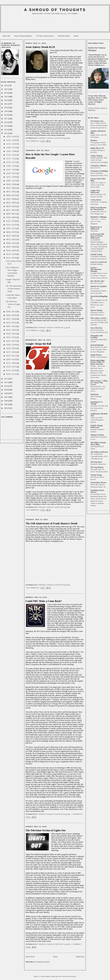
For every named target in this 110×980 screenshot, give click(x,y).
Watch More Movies (98, 483)
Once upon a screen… (99, 318)
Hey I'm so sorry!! (97, 283)
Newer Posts (30, 957)
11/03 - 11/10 (11, 166)
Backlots (94, 140)
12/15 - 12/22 (11, 144)
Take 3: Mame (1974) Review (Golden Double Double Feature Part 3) (99, 125)
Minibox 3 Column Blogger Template (45, 976)
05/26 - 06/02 (11, 250)
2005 (6, 404)
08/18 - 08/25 (11, 206)
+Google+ (76, 161)
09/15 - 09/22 (11, 192)
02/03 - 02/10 (11, 359)
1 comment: (76, 944)
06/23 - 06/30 (11, 236)
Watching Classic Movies (97, 491)
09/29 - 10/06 (11, 184)
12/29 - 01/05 (11, 137)
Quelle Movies (96, 355)
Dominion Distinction (98, 464)
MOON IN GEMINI (99, 286)
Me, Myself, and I (97, 281)
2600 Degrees (72, 976)
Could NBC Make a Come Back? (44, 601)
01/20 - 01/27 (11, 367)
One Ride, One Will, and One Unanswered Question (99, 408)
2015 (6, 126)
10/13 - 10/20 (11, 177)
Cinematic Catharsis (99, 166)
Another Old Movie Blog (98, 132)
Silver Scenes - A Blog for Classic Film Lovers (99, 383)
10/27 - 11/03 (11, 170)
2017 (6, 119)
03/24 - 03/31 (11, 334)
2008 (6, 393)
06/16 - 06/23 (11, 239)
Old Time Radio (64, 36)
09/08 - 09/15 (11, 195)
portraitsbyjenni (97, 345)
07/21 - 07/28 (11, 221)
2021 (6, 104)
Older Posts (80, 957)
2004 (6, 408)
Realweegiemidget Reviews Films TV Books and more (98, 362)
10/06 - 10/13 (11, 181)
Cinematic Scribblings (99, 171)
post (67, 172)
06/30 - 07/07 (11, 232)
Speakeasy (95, 394)
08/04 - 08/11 (11, 214)
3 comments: (77, 814)
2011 (6, 382)
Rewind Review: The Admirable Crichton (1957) (98, 389)
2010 (6, 386)
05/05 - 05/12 (11, 312)
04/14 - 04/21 (11, 323)
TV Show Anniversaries (45, 36)
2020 (6, 108)
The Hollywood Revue (99, 452)
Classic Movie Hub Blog (98, 180)
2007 (6, 397)
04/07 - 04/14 (11, 326)
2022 (6, 100)
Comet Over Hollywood (95, 191)
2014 (6, 130)
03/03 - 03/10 (11, 345)
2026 (6, 86)
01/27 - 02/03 (11, 363)
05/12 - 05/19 (11, 258)
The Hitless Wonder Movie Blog (98, 443)
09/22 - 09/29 (11, 188)
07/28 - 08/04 (11, 217)
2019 (6, 111)
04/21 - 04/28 (11, 319)
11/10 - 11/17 (11, 162)
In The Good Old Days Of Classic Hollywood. (97, 236)
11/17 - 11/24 (11, 159)
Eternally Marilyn (97, 264)
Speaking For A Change (97, 403)
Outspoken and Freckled (97, 337)
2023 (6, 97)
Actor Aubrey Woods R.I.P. (40, 47)
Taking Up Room (97, 435)
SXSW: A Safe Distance (99, 357)
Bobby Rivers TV (97, 148)
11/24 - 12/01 (11, 155)
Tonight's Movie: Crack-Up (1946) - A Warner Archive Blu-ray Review (99, 276)
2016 (6, 122)
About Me (6, 36)
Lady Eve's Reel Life (99, 262)
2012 (6, 379)
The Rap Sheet (96, 462)
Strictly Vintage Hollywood (97, 426)
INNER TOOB (96, 255)
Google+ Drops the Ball (38, 344)
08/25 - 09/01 (11, 203)
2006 (6, 401)
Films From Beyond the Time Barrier (98, 208)
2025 (6, 89)
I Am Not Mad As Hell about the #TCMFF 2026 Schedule (99, 322)
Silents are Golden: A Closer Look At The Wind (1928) (98, 185)
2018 (6, 115)
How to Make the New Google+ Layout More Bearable (50, 156)
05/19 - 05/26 (11, 254)
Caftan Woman (96, 156)
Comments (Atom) (43, 962)
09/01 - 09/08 (11, 199)
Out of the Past (96, 328)
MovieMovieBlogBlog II (99, 297)
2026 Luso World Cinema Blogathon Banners (97, 420)
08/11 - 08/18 (11, 210)
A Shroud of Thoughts (55, 10)
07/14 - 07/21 (11, 225)
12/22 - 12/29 (11, 140)
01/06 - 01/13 (11, 374)
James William (62, 976)
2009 (6, 390)
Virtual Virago (96, 475)
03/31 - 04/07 (11, 330)
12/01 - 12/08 (11, 151)
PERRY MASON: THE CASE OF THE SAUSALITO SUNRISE (99, 160)
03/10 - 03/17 (11, 341)
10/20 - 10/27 (11, 173)
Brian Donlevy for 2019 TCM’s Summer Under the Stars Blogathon (99, 349)
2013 (6, 133)
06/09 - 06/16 (11, 243)
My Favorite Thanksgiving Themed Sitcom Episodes (98, 291)
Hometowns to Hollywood (96, 228)
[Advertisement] (55, 24)
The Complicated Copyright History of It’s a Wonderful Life (99, 456)
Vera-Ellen (94, 231)
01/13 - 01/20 (11, 370)
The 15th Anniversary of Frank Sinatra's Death (14, 289)
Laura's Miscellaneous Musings (96, 269)
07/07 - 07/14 (11, 228)
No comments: (33, 141)
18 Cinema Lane (97, 121)
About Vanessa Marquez (23, 36)
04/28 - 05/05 (11, 315)
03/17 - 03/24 (11, 337)
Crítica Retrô (96, 200)
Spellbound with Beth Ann (99, 415)
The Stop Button (97, 467)
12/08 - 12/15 (11, 148)
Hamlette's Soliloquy (99, 217)
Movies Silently (96, 310)
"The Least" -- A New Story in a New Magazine (98, 221)
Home (76, 36)
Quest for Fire (95, 168)
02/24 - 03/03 (11, 348)
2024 (6, 93)
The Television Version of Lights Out (13, 304)
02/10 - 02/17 (11, 356)
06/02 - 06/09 (11, 247)
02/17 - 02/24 (11, 352)
